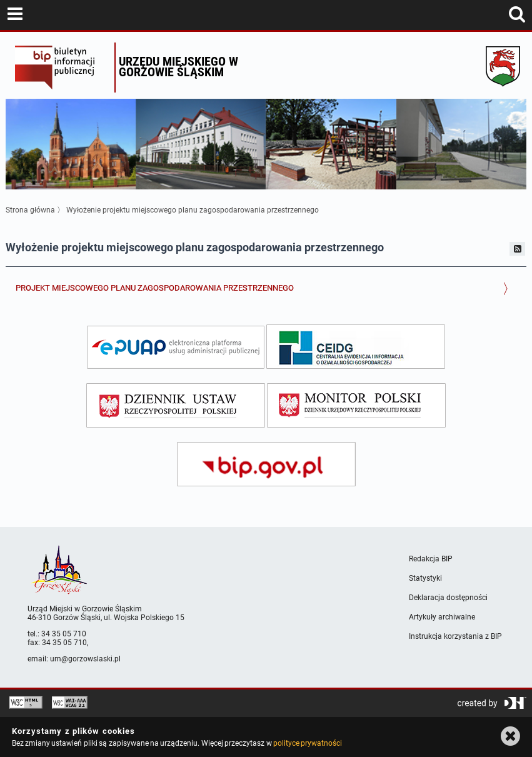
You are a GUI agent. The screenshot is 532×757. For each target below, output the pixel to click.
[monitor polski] (356, 405)
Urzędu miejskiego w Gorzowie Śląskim (178, 67)
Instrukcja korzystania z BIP (455, 636)
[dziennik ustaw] (176, 405)
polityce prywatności (308, 743)
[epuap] (176, 347)
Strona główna (30, 210)
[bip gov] (266, 464)
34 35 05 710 (64, 634)
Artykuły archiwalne (442, 617)
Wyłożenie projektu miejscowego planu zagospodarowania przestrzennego (193, 210)
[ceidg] (356, 347)
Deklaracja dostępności (448, 598)
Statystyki (425, 578)
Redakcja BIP (431, 559)
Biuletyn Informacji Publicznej (62, 68)
